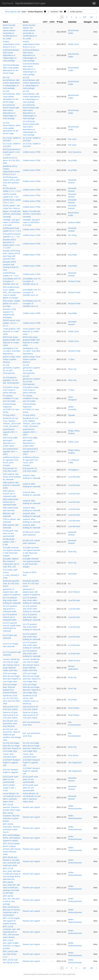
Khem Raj (72, 369)
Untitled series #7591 (32, 274)
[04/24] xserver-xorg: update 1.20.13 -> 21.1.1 (12, 323)
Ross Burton (73, 755)
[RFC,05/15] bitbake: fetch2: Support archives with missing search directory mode (12, 849)
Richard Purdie (74, 281)
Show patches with (13, 12)
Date (61, 22)
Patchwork (8, 3)
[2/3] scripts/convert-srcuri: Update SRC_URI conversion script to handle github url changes (12, 292)
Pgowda (71, 415)
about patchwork (69, 974)
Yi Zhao (71, 359)
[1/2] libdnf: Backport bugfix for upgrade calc (12, 763)
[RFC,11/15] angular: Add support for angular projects (12, 921)
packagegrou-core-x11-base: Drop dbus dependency (12, 351)
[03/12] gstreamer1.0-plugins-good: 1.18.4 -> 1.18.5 (12, 152)
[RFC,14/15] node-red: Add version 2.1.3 (11, 954)
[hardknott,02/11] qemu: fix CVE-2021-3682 (12, 160)
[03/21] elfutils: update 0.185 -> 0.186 (10, 788)
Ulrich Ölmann (74, 592)
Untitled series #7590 (32, 244)
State (96, 22)
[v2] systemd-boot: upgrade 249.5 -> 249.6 (11, 452)
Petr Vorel (72, 139)
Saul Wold (72, 574)
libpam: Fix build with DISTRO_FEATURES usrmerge (12, 214)
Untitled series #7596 (32, 323)
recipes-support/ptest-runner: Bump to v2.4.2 (12, 44)
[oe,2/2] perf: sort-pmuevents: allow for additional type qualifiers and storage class (12, 735)
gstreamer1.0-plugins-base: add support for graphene (12, 592)
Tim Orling (72, 235)
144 (91, 17)
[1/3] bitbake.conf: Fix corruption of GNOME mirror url (12, 281)
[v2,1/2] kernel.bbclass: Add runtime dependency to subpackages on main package (11, 83)
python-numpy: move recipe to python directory (12, 359)
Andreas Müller (74, 222)
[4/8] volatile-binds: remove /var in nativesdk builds (11, 502)
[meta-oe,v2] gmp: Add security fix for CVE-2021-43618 (11, 715)
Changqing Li (74, 470)
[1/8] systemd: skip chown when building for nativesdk (12, 477)
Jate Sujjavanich (75, 763)
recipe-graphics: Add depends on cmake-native (12, 331)
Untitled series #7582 (32, 160)
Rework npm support (31, 807)
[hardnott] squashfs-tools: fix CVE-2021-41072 (11, 584)
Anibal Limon (73, 44)
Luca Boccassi (74, 477)
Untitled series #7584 (32, 181)
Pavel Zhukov (74, 708)
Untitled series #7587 (32, 230)
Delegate (88, 22)
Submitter (72, 22)
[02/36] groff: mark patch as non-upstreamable (11, 533)
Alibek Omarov (74, 661)
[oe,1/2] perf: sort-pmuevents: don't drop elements (10, 724)
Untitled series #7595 (32, 313)
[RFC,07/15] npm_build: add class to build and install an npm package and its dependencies (12, 874)
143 (84, 17)
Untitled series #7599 (32, 152)
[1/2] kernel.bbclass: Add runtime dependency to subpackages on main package (11, 55)
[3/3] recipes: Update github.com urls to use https (12, 304)
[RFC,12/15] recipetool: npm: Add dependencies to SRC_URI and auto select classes (12, 932)
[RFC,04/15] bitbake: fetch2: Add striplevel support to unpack (12, 838)
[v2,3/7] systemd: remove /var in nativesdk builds (10, 617)
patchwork (28, 974)
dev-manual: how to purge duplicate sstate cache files (11, 668)
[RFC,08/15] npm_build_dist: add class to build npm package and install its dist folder (11, 888)
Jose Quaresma (75, 152)
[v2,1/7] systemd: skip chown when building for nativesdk (12, 600)
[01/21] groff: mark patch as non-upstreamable (11, 779)
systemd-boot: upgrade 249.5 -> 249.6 (10, 432)
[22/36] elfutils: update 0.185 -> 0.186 (10, 542)
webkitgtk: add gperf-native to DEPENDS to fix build (12, 222)
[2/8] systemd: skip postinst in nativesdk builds (11, 485)
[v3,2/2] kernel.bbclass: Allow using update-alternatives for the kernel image (12, 128)
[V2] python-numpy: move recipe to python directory (11, 390)
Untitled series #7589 (32, 235)
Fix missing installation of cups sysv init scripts (11, 398)
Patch (5, 22)
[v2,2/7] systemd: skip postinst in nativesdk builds (10, 609)
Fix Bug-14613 (9, 415)
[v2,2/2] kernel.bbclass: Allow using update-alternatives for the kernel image (12, 97)
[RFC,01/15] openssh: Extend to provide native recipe (12, 807)
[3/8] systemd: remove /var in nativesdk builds (10, 494)
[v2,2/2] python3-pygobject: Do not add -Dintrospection (11, 380)
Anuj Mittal (72, 160)
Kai (69, 584)
